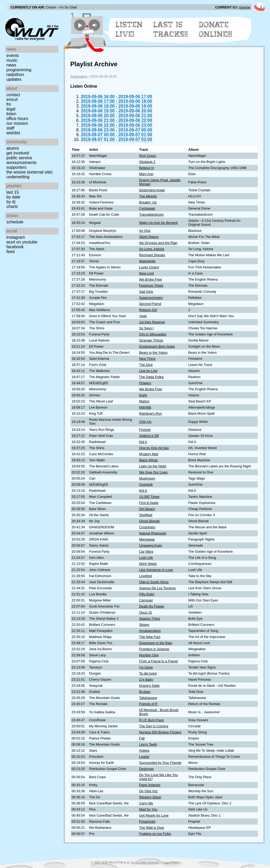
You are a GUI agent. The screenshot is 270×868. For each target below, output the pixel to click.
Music (12, 60)
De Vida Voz (149, 791)
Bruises (145, 692)
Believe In (147, 168)
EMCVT (12, 99)
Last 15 (13, 192)
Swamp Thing (150, 619)
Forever (145, 430)
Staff (10, 128)
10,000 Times (149, 497)
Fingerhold (147, 821)
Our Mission (17, 123)
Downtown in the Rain (156, 643)
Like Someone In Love (156, 570)
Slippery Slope (150, 797)
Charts (12, 207)
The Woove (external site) (29, 172)
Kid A (143, 442)
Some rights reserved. (145, 862)
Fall (142, 738)
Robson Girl (148, 310)
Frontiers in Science (154, 649)
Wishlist (13, 133)
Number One (149, 655)
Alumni (13, 148)
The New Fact (150, 637)
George (245, 7)
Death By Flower (152, 606)
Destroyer (147, 769)
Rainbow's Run (151, 413)
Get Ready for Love (154, 815)
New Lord (147, 273)
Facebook (15, 247)
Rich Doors (148, 156)
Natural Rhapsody (153, 533)
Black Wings (149, 460)
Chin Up (145, 422)
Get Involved (18, 153)
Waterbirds (147, 261)
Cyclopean (147, 208)
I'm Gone (146, 667)
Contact (13, 95)
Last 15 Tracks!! (171, 29)
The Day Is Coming (154, 726)
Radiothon (15, 75)
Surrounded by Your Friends (160, 763)
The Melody (148, 196)
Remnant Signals (152, 255)
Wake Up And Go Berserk (159, 223)
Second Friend (150, 304)
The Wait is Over (152, 828)
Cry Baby (146, 679)
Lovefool (146, 576)
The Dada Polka (151, 377)
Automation (79, 76)
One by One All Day (154, 448)
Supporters (16, 167)
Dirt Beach (147, 509)
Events (13, 56)
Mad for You (148, 809)
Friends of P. (149, 704)
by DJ (11, 202)
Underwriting (18, 177)
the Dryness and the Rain (158, 243)
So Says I (147, 328)
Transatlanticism (152, 214)
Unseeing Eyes (151, 545)
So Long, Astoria (152, 249)
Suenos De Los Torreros (158, 588)
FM (9, 104)
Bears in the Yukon (153, 353)
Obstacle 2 (147, 162)
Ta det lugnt (148, 673)
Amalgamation (150, 631)
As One (145, 231)
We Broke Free (151, 279)
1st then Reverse (152, 322)
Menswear (147, 539)
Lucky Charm (149, 267)
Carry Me (146, 803)
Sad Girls (146, 292)
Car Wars (146, 552)
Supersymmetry (151, 298)
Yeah (143, 316)
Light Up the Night (153, 466)
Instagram (16, 237)
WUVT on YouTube (22, 242)
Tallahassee (148, 698)
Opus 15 (146, 612)
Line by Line (148, 371)
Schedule (15, 222)
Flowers (145, 383)
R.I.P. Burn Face (152, 720)
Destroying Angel (152, 190)
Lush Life (146, 558)
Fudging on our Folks (155, 834)
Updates (14, 79)
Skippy (144, 625)
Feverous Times (151, 285)
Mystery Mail (149, 454)
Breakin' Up (148, 202)
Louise (144, 757)
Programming (19, 70)
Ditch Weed (148, 564)
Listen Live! (129, 29)
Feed (10, 252)
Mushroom (147, 478)
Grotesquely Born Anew (157, 346)
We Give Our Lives (153, 472)
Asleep (144, 750)
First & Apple (149, 503)
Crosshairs (147, 527)
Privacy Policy (170, 862)
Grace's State (149, 686)
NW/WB (145, 407)
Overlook (146, 484)
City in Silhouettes (153, 334)
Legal (11, 109)
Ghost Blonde (150, 521)
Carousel (146, 600)
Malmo (144, 401)
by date (13, 197)
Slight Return (149, 237)
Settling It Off (149, 436)
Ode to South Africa (154, 582)
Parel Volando (150, 785)
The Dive (146, 365)
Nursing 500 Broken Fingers (160, 732)
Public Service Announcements (21, 160)
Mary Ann (146, 174)
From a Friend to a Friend (158, 661)
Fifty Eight (147, 594)
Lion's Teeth (148, 744)
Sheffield (146, 515)
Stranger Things (151, 340)
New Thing (147, 359)
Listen (11, 114)
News (11, 65)
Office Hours (17, 119)
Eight (143, 395)
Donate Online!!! (216, 29)
